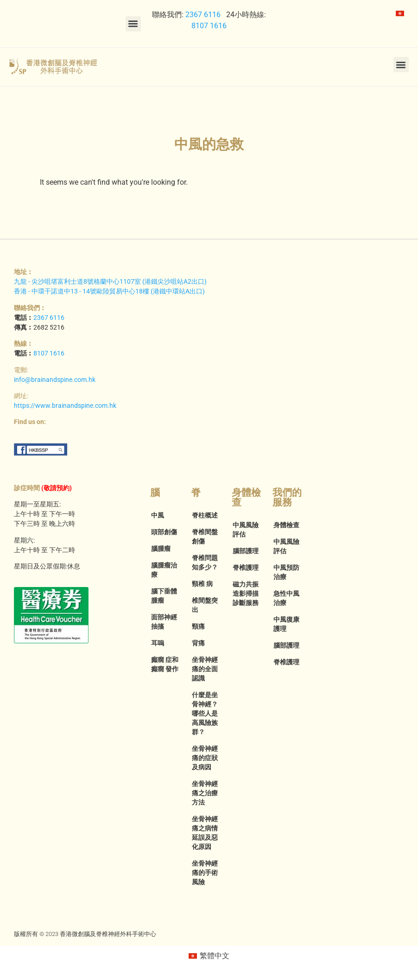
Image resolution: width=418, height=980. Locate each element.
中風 (158, 515)
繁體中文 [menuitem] (215, 956)
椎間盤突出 (205, 605)
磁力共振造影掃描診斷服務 (246, 593)
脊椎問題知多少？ (205, 562)
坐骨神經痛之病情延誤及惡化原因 (205, 833)
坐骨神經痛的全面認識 (205, 669)
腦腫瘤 (161, 549)
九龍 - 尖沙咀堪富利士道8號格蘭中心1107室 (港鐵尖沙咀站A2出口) (110, 281)
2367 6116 (203, 15)
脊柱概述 (205, 515)
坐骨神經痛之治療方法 (205, 793)
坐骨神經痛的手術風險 (205, 873)
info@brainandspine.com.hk (55, 380)
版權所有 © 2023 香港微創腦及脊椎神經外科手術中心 (85, 934)
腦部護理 (246, 551)
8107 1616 (209, 26)
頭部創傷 (164, 532)
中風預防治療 (286, 572)
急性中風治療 (286, 598)
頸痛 (198, 626)
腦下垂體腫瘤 (164, 596)
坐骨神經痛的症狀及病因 (205, 758)
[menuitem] (400, 13)
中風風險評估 (246, 530)
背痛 (198, 643)
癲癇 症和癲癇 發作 (165, 664)
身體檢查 (286, 525)
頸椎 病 (202, 584)
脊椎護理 (246, 568)
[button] (133, 24)
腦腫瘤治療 (164, 570)
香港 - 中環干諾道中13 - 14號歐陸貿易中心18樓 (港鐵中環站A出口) (109, 291)
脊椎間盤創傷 (205, 537)
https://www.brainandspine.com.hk (65, 406)
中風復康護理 (286, 624)
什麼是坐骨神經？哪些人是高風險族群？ (205, 713)
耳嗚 (158, 643)
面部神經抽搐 (164, 622)
